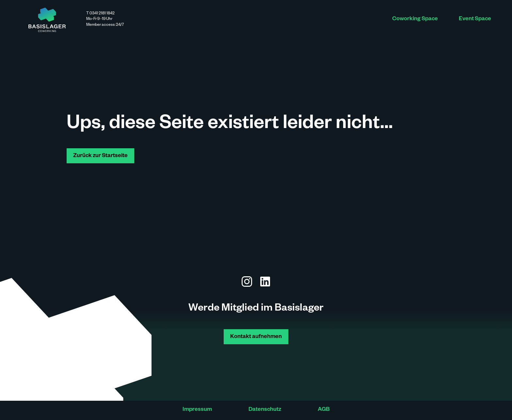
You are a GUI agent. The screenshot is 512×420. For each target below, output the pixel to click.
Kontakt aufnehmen (256, 337)
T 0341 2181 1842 (100, 14)
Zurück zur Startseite (100, 156)
